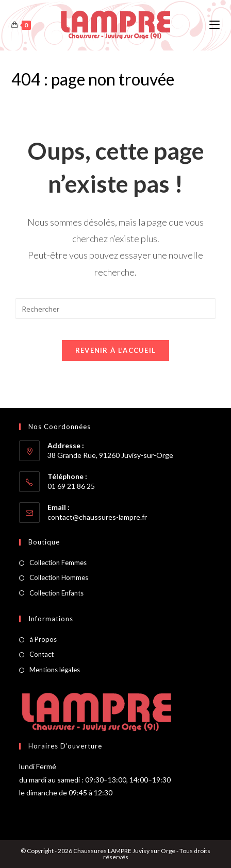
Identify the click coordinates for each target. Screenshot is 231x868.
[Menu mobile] (214, 25)
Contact (42, 654)
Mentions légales (55, 670)
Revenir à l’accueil (116, 350)
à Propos (43, 639)
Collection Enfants (56, 593)
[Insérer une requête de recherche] (115, 309)
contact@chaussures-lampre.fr (97, 517)
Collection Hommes (59, 577)
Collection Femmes (58, 563)
